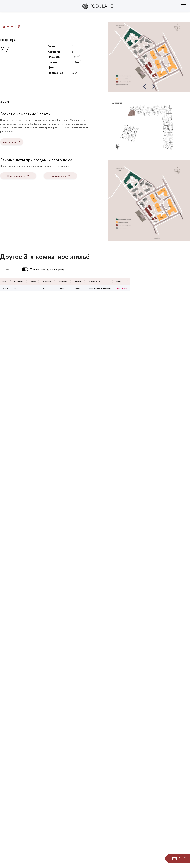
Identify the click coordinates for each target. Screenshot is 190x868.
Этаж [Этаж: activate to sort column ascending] (33, 281)
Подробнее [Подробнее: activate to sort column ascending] (94, 281)
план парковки (59, 176)
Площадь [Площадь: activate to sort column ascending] (63, 281)
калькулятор (10, 142)
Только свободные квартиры (48, 269)
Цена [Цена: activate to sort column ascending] (119, 281)
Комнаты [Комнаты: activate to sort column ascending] (47, 281)
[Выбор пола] (9, 269)
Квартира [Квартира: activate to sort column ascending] (19, 281)
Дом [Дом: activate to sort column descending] (4, 281)
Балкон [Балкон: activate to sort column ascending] (78, 281)
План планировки (16, 176)
